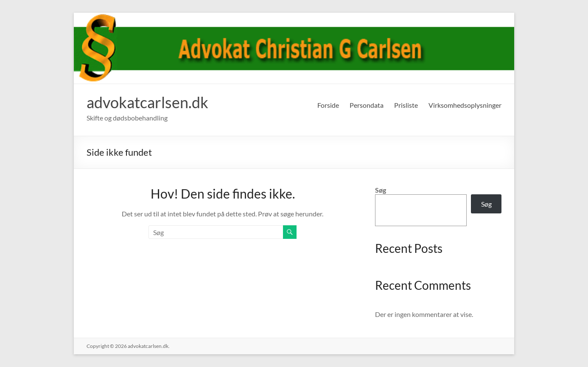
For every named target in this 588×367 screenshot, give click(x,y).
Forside (328, 105)
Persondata (367, 105)
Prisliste (406, 105)
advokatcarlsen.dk (147, 102)
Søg (381, 190)
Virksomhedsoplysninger (465, 105)
